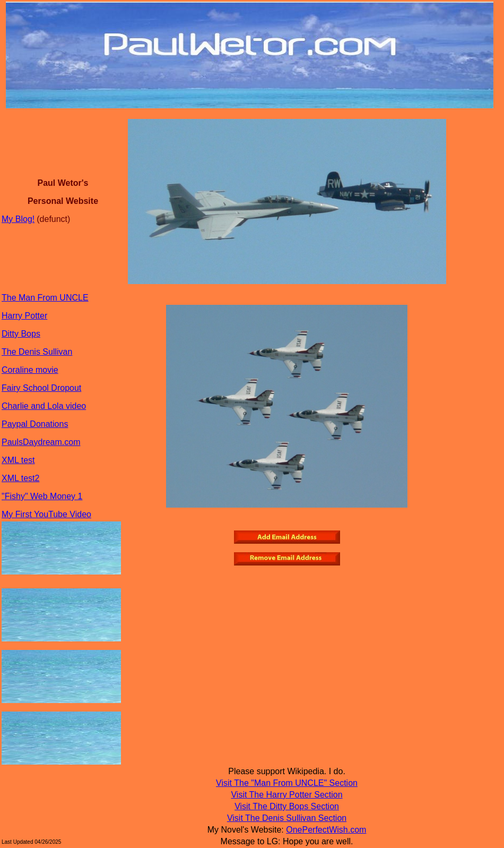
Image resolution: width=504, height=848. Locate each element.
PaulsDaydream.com (41, 442)
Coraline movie (30, 370)
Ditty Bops (21, 334)
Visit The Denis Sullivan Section (287, 818)
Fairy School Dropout (41, 388)
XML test (18, 460)
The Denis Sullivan (37, 352)
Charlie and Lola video (44, 406)
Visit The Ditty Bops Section (287, 806)
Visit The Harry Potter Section (286, 795)
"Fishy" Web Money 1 (42, 496)
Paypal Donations (35, 424)
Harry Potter (24, 316)
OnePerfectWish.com (326, 830)
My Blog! (18, 219)
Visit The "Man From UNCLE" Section (287, 783)
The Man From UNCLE (45, 298)
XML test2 (20, 478)
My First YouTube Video (46, 514)
